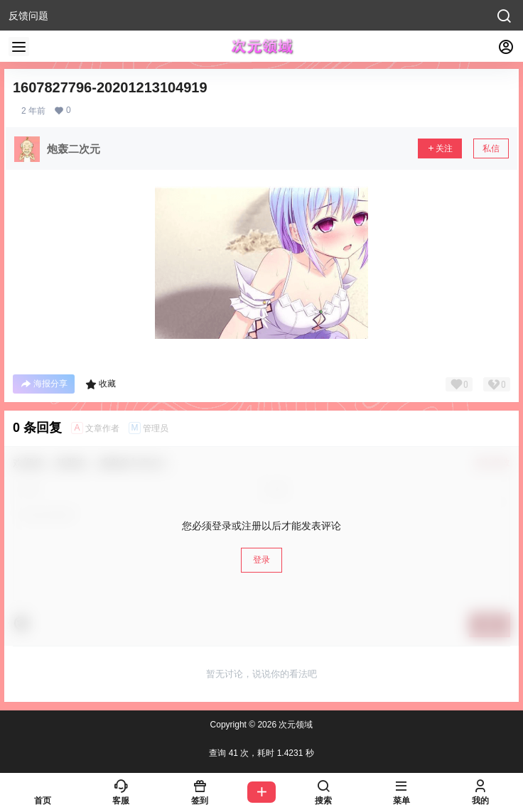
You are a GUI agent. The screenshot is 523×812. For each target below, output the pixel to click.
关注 (440, 148)
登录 (261, 560)
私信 (491, 148)
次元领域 (295, 725)
